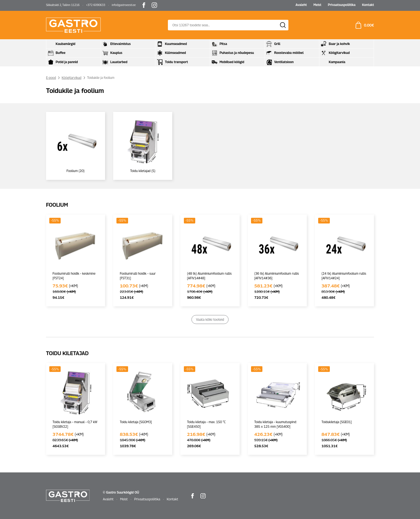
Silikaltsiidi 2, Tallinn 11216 (63, 5)
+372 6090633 (96, 5)
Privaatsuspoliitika (342, 5)
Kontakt (368, 5)
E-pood (51, 78)
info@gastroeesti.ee (124, 5)
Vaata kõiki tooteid (210, 319)
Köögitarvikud (72, 78)
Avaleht (301, 5)
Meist (317, 5)
